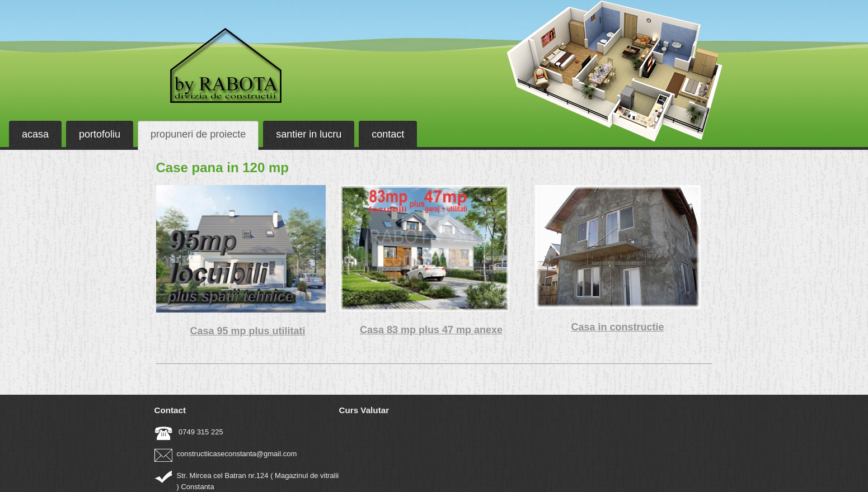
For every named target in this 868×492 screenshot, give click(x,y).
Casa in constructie (617, 327)
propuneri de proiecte (198, 134)
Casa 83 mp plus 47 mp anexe (431, 330)
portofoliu (100, 134)
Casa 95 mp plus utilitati (247, 331)
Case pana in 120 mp (222, 167)
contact (388, 134)
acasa (35, 134)
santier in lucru (309, 134)
